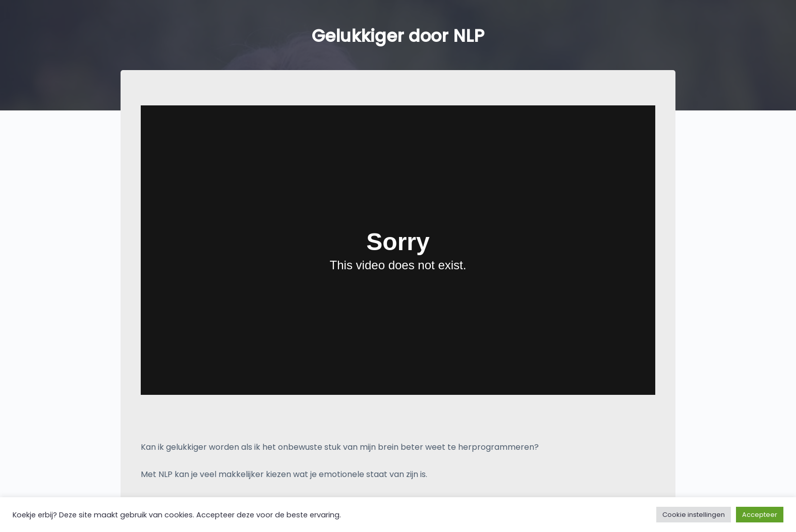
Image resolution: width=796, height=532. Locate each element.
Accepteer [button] (760, 515)
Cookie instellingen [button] (694, 515)
